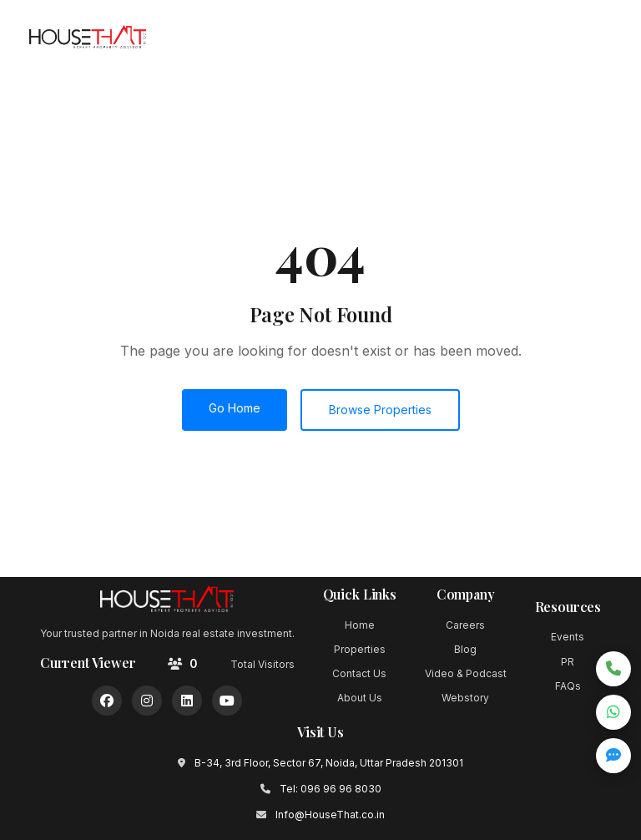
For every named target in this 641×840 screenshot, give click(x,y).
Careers (465, 625)
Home (360, 625)
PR (568, 662)
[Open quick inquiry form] (613, 756)
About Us (360, 698)
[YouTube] (227, 701)
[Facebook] (107, 701)
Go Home (235, 408)
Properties (360, 649)
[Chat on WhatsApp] (613, 712)
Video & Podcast (466, 673)
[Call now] (613, 669)
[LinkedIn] (187, 701)
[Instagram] (147, 701)
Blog (465, 649)
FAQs (568, 686)
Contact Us (359, 673)
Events (568, 637)
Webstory (465, 698)
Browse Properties (380, 410)
